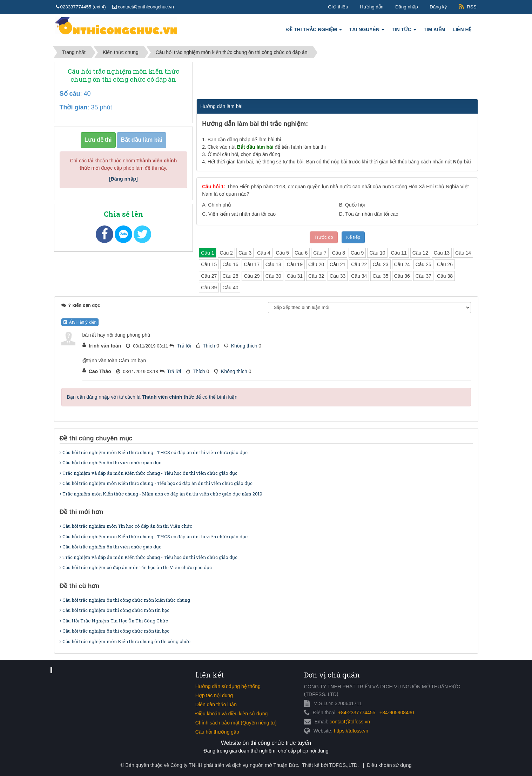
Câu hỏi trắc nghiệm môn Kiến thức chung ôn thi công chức (125, 641)
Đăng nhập (407, 7)
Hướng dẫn (372, 7)
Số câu (70, 94)
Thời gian (74, 107)
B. (352, 205)
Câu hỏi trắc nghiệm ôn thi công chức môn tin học (115, 610)
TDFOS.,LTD (344, 765)
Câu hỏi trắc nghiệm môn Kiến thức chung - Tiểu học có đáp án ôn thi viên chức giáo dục (156, 483)
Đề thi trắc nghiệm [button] (314, 31)
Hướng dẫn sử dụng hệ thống (228, 686)
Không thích (244, 346)
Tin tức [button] (404, 31)
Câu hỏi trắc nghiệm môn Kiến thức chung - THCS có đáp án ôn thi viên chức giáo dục (154, 452)
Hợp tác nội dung (214, 695)
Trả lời (184, 346)
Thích (209, 346)
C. (239, 214)
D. (369, 214)
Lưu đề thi (98, 140)
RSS (472, 7)
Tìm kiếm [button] (435, 29)
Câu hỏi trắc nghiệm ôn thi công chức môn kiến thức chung (125, 600)
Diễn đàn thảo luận (216, 704)
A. (217, 205)
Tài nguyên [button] (367, 31)
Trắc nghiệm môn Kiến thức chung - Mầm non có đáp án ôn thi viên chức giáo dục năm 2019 (161, 494)
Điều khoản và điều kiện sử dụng (231, 714)
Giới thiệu (338, 7)
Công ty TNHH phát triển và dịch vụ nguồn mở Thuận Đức (234, 765)
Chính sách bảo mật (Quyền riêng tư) (236, 723)
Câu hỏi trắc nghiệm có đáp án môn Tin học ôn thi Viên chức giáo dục (136, 567)
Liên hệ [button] (462, 29)
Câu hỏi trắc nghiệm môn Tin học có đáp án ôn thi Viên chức (126, 526)
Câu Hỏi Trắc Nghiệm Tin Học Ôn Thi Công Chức (114, 621)
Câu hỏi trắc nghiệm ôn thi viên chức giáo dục (110, 463)
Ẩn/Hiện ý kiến (80, 322)
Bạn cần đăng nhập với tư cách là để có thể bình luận (152, 397)
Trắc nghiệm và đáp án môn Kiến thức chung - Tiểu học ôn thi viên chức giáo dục (149, 473)
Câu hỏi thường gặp (217, 732)
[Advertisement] (337, 79)
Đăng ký (438, 7)
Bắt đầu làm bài (141, 140)
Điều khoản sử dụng (389, 765)
